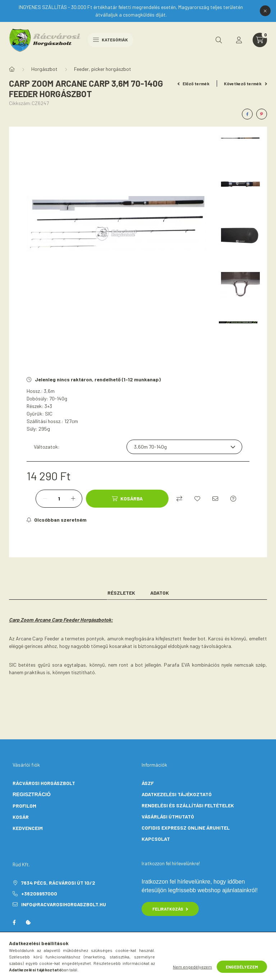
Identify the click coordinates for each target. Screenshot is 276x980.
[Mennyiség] (59, 499)
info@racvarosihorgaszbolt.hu (64, 904)
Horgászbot (44, 69)
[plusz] (73, 499)
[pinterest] (262, 114)
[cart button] (260, 40)
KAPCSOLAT (156, 839)
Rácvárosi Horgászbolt (44, 783)
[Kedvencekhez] (197, 499)
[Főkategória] (12, 69)
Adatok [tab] (160, 593)
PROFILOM (24, 806)
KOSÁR (21, 817)
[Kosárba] (127, 499)
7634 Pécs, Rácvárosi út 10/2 (58, 883)
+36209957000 (39, 893)
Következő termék (245, 83)
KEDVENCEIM (28, 828)
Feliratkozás (170, 909)
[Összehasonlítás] (179, 499)
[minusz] (45, 499)
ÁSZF (148, 783)
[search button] (219, 40)
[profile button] (239, 40)
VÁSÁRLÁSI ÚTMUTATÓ (168, 816)
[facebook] (247, 114)
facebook (14, 922)
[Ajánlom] (215, 499)
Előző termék (194, 83)
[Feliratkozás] (57, 520)
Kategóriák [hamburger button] (111, 40)
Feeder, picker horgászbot (103, 69)
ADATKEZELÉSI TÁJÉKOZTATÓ (177, 794)
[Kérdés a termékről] (233, 499)
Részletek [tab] (121, 593)
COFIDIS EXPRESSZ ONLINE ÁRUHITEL (186, 828)
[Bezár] (265, 11)
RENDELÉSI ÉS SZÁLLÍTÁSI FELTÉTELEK (188, 805)
